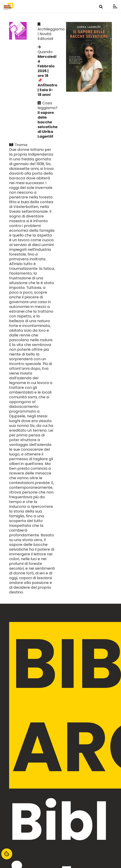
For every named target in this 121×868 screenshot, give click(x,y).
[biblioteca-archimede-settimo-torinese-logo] (8, 6)
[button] (101, 7)
